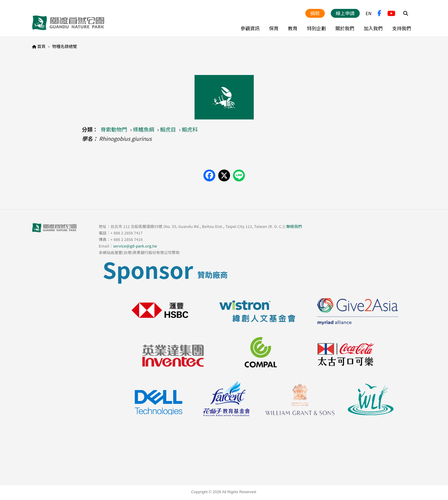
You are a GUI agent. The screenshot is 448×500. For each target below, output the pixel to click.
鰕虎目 (168, 129)
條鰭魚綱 (144, 129)
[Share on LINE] (239, 175)
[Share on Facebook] (209, 175)
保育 (274, 28)
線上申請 (345, 13)
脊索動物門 (114, 129)
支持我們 (402, 28)
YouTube (391, 13)
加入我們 (373, 28)
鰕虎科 (190, 129)
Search (406, 13)
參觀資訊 (250, 28)
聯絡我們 (294, 226)
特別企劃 (316, 28)
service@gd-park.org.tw (135, 246)
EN (369, 13)
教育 (293, 28)
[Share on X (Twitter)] (224, 175)
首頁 (41, 46)
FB (379, 13)
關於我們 (345, 28)
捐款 (315, 13)
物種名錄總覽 (65, 46)
